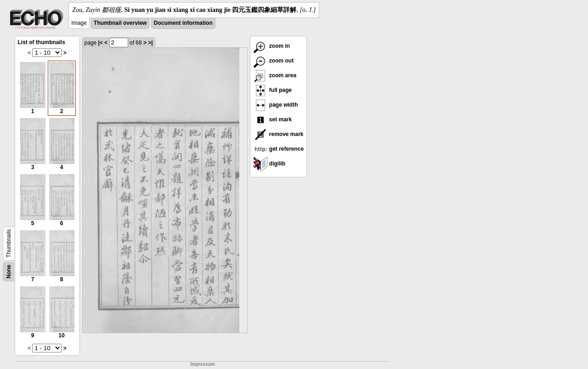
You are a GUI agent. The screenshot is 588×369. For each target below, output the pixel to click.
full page (273, 90)
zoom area (275, 75)
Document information (183, 23)
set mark (273, 119)
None (9, 272)
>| (150, 43)
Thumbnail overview (120, 23)
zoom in (272, 46)
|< (101, 43)
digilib (269, 164)
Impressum (202, 364)
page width (276, 105)
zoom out (274, 61)
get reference (279, 149)
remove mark (278, 134)
